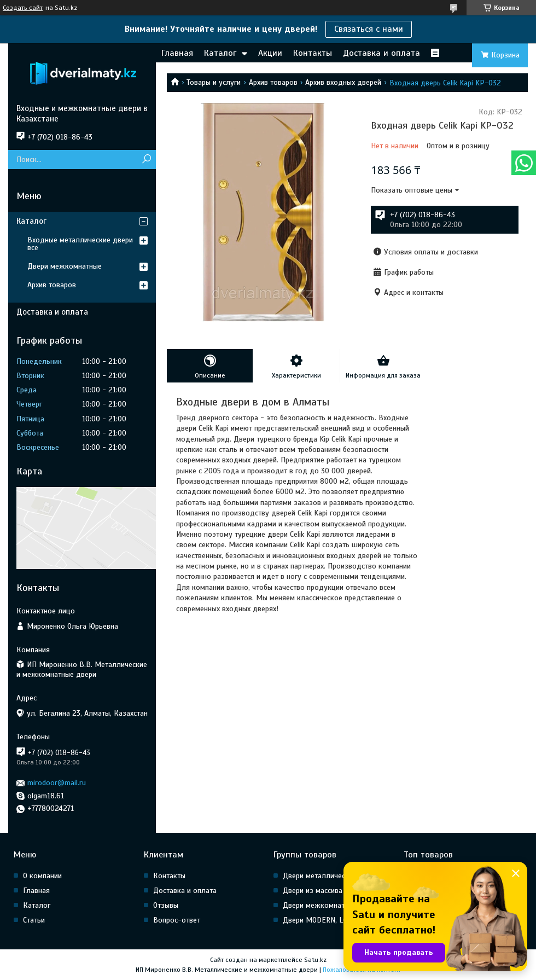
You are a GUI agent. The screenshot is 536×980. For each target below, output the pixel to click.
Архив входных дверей (343, 82)
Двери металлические (320, 876)
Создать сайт (23, 8)
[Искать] (146, 160)
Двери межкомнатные (65, 266)
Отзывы (166, 905)
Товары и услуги (214, 82)
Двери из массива (313, 891)
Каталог (220, 53)
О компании (42, 876)
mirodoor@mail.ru (57, 783)
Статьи (34, 920)
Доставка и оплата (381, 53)
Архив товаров (273, 82)
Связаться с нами (369, 29)
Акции (270, 53)
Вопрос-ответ (177, 920)
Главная (177, 53)
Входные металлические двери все (80, 244)
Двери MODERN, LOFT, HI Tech (332, 920)
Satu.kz (315, 960)
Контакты (313, 53)
